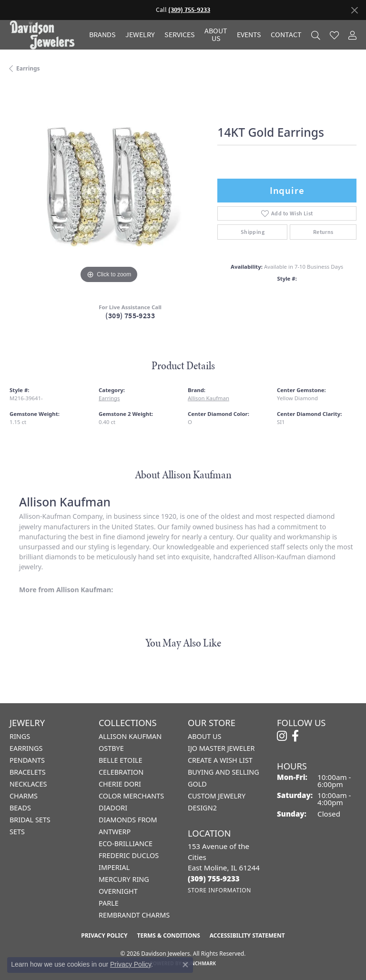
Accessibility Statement (247, 935)
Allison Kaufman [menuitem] (130, 736)
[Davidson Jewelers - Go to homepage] (45, 35)
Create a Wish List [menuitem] (220, 760)
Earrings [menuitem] (26, 748)
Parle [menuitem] (109, 903)
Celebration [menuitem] (121, 772)
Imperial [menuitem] (114, 867)
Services (180, 35)
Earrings (28, 68)
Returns (323, 232)
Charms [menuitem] (24, 796)
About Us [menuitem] (204, 736)
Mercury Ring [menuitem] (124, 879)
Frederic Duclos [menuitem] (129, 855)
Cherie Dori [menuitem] (120, 784)
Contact (286, 35)
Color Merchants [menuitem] (131, 796)
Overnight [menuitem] (118, 891)
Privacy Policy (104, 935)
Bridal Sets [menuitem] (30, 820)
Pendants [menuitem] (27, 760)
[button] (316, 35)
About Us (216, 35)
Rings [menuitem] (20, 736)
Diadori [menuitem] (113, 808)
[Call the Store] (214, 879)
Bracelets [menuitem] (28, 772)
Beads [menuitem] (20, 808)
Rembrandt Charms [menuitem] (134, 915)
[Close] (354, 10)
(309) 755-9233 (130, 316)
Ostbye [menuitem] (111, 748)
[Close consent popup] (185, 965)
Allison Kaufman (208, 398)
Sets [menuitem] (17, 832)
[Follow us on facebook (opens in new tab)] (295, 736)
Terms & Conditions (168, 935)
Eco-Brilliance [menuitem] (126, 844)
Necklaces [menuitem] (28, 784)
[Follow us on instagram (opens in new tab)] (282, 736)
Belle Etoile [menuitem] (121, 760)
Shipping (253, 232)
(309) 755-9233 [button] (189, 10)
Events (249, 35)
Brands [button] (102, 35)
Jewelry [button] (140, 35)
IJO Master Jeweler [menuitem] (221, 748)
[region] (109, 186)
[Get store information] (219, 890)
